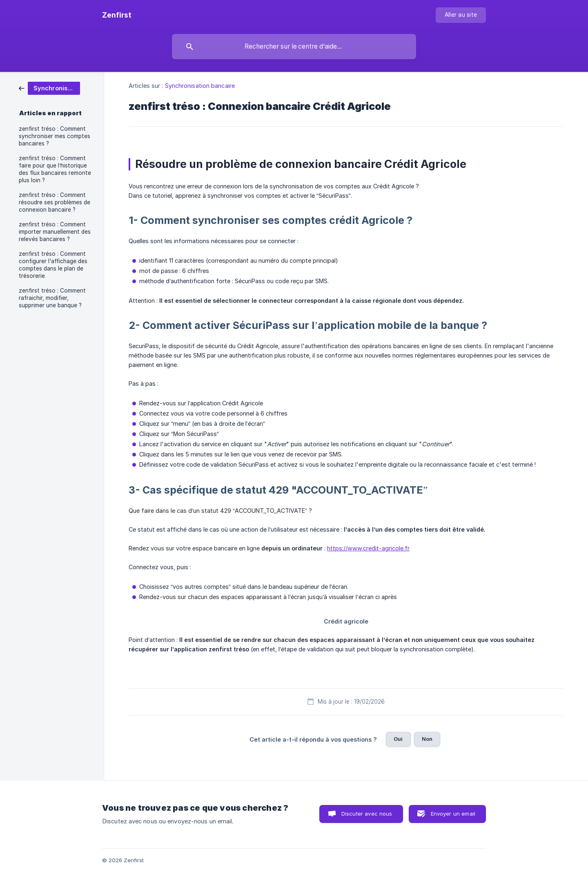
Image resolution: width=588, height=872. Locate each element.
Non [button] (427, 739)
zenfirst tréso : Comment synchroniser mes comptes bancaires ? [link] (55, 136)
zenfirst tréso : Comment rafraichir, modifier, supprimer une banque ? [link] (52, 298)
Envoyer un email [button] (453, 814)
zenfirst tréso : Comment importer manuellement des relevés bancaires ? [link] (55, 232)
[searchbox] (294, 47)
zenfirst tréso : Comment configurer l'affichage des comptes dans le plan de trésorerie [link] (53, 265)
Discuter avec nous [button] (367, 814)
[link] (49, 88)
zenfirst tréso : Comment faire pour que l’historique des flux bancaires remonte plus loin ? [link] (55, 169)
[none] (117, 15)
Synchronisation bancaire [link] (200, 86)
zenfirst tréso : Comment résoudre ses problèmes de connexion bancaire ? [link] (55, 202)
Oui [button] (398, 739)
